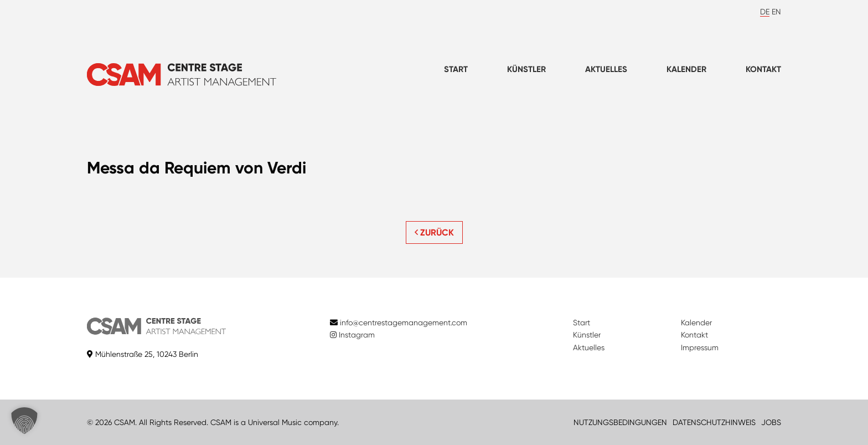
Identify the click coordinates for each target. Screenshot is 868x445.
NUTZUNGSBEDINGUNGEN (620, 422)
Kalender (686, 69)
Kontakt (763, 69)
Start (456, 69)
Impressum (700, 347)
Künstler (526, 69)
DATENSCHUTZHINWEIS (714, 422)
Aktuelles (606, 69)
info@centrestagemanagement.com (404, 323)
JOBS (771, 422)
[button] (24, 421)
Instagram (352, 335)
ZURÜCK (434, 232)
